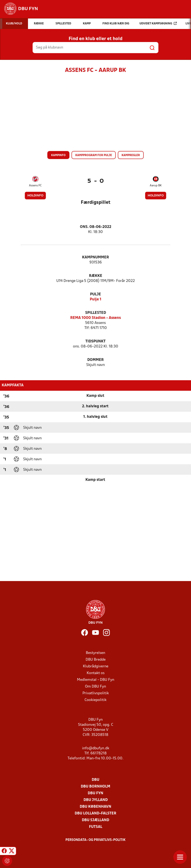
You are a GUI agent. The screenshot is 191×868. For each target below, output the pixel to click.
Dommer (95, 360)
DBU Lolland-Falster (95, 813)
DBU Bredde (96, 660)
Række (96, 276)
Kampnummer (95, 257)
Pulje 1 (96, 299)
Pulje (95, 294)
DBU (95, 780)
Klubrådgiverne (96, 666)
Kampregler (131, 155)
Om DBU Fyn (95, 687)
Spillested (96, 313)
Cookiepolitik (95, 700)
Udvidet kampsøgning (158, 23)
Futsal (96, 827)
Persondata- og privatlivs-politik (95, 840)
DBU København (95, 807)
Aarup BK (156, 186)
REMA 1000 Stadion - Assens (95, 318)
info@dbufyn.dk (96, 748)
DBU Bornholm (95, 787)
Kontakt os (96, 673)
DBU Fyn (95, 793)
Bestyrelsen (95, 653)
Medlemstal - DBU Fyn (96, 680)
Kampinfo (58, 155)
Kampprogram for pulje (94, 155)
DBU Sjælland (95, 820)
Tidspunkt (95, 341)
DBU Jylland (96, 800)
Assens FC (35, 186)
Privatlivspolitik (96, 693)
